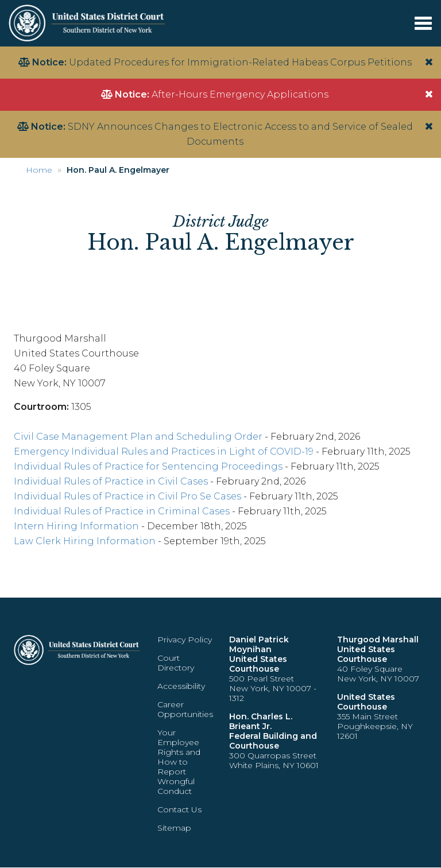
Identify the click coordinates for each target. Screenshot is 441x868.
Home (39, 170)
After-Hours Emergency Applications (240, 94)
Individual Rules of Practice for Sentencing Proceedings (148, 466)
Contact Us (179, 809)
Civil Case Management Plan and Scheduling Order (138, 437)
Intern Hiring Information (76, 526)
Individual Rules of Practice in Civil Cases (111, 481)
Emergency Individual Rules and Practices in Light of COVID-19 (164, 452)
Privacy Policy (185, 640)
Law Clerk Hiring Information (85, 541)
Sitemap (174, 828)
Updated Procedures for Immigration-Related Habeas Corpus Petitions (240, 62)
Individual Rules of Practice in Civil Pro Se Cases (127, 496)
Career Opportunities (185, 709)
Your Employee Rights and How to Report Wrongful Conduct (179, 762)
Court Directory (176, 663)
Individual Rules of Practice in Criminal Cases (122, 511)
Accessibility (181, 686)
